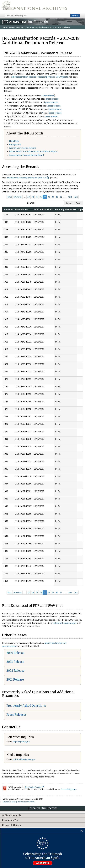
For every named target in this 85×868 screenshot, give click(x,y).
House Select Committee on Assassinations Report (34, 151)
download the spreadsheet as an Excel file (26, 178)
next (70, 197)
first (10, 197)
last (76, 197)
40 (57, 197)
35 (37, 197)
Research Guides (11, 825)
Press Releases (16, 715)
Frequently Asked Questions (26, 706)
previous (18, 197)
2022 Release (15, 671)
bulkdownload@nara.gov (65, 623)
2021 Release (15, 680)
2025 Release (15, 653)
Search (75, 16)
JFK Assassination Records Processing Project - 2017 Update (40, 77)
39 (53, 197)
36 (41, 197)
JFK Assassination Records (41, 27)
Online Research (11, 816)
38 (49, 197)
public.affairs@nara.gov (24, 759)
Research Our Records (18, 27)
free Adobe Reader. (34, 787)
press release (48, 95)
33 (29, 197)
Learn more (43, 863)
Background (15, 144)
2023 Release (15, 662)
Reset (79, 203)
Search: (31, 203)
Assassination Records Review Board (26, 155)
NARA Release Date (43, 209)
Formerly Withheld (66, 209)
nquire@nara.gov (21, 741)
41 (61, 197)
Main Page (14, 141)
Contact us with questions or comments (19, 802)
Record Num (21, 209)
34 (33, 197)
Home (5, 27)
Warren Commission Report (22, 148)
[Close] (82, 831)
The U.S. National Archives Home (34, 7)
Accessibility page (69, 789)
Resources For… (11, 820)
